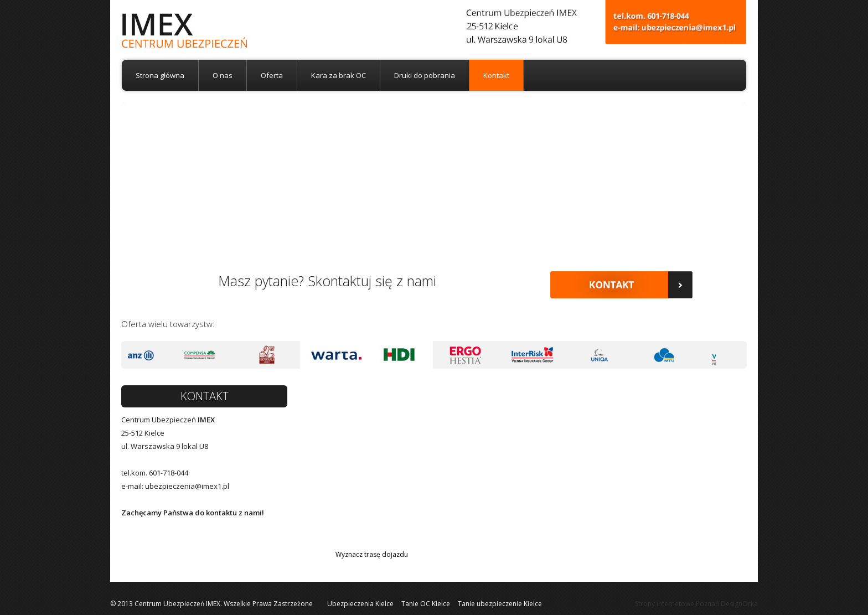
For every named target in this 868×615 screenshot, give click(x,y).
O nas (223, 75)
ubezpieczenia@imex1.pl (187, 486)
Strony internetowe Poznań (677, 604)
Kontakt (496, 75)
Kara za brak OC (339, 75)
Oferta (272, 75)
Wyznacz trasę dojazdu (372, 554)
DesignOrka (739, 604)
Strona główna (160, 75)
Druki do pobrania (425, 75)
